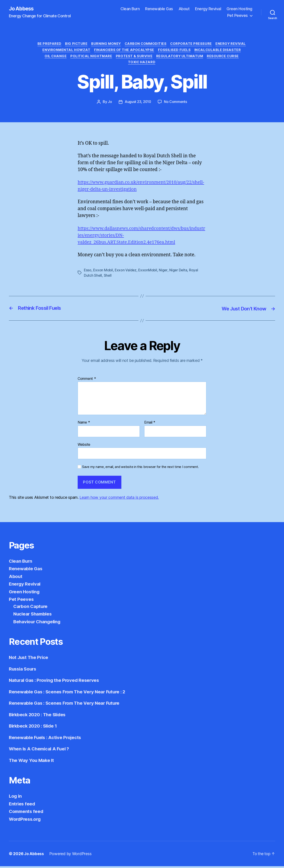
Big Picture (75, 44)
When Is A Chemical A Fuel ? (40, 751)
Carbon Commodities (146, 44)
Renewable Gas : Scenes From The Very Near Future (66, 705)
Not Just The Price (30, 659)
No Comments (176, 104)
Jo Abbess (22, 9)
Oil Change (54, 58)
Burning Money (105, 44)
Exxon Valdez (126, 272)
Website (84, 446)
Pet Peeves (238, 16)
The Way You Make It (32, 762)
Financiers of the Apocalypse (124, 51)
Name (84, 424)
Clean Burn (130, 9)
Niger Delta (180, 272)
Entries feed (23, 805)
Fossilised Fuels (176, 51)
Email (150, 424)
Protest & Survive (134, 58)
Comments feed (27, 813)
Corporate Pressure (193, 44)
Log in (16, 798)
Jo (109, 104)
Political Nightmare (90, 58)
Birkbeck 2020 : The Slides (39, 716)
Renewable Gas (159, 9)
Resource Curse (225, 58)
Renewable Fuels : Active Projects (46, 739)
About (184, 9)
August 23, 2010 (138, 104)
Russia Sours (23, 670)
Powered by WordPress (71, 855)
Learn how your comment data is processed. (119, 499)
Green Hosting (239, 9)
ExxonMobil (149, 272)
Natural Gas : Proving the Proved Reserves (56, 682)
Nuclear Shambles (34, 616)
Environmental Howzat (65, 51)
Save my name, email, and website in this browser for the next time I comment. (140, 469)
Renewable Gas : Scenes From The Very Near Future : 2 (70, 693)
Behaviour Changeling (38, 623)
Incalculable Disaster (220, 51)
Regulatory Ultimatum (181, 58)
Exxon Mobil (103, 272)
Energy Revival (208, 9)
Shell (108, 277)
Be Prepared (47, 44)
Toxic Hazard (142, 64)
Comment (87, 380)
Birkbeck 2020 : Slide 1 (34, 728)
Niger (165, 272)
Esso (88, 272)
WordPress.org (26, 821)
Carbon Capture (31, 608)
